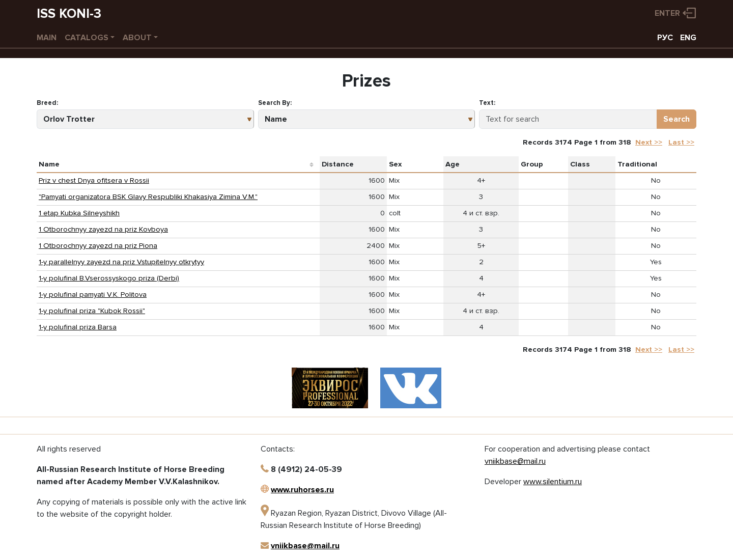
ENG (688, 38)
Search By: (275, 103)
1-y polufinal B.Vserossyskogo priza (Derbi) (109, 278)
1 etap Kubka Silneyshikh (79, 213)
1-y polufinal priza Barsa (78, 327)
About (137, 38)
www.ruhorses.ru (302, 490)
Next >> (649, 142)
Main (47, 38)
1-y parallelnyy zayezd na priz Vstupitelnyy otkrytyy (121, 262)
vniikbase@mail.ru (305, 546)
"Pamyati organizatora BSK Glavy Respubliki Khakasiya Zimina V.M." (148, 197)
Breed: (47, 103)
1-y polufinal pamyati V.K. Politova (93, 295)
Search (676, 119)
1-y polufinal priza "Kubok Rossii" (92, 311)
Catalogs (87, 38)
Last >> (681, 142)
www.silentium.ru (553, 482)
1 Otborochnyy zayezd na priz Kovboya (103, 229)
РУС (665, 38)
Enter (667, 13)
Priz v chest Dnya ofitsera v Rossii (94, 180)
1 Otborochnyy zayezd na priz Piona (98, 246)
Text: (487, 103)
